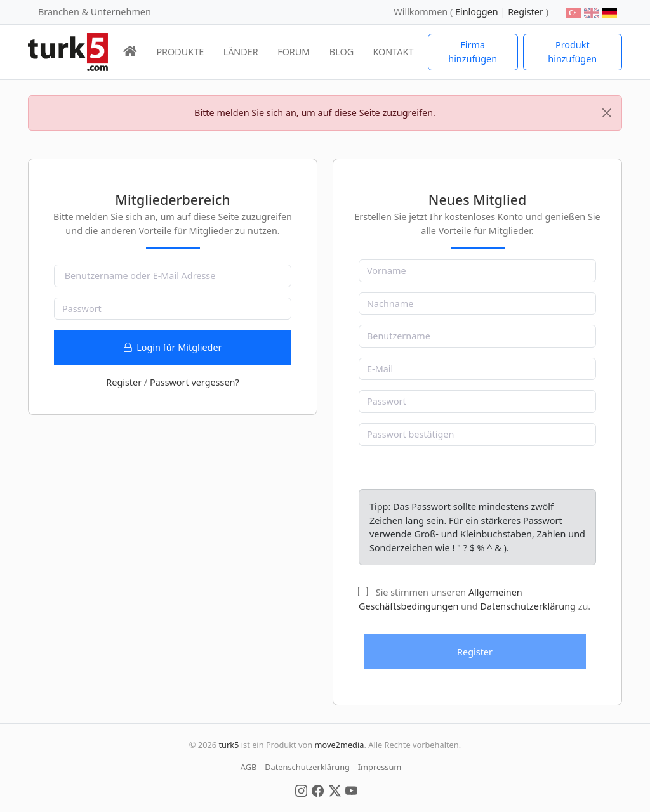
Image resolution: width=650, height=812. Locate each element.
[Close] (607, 113)
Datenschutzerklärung (527, 606)
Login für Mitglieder (173, 347)
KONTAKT (394, 52)
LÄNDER (241, 52)
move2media (339, 745)
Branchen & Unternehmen (95, 12)
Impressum (380, 767)
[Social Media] (301, 790)
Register (124, 382)
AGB (249, 767)
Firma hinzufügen (473, 52)
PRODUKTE (180, 52)
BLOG (342, 52)
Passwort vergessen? (195, 382)
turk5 (229, 745)
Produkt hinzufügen (572, 52)
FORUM (294, 52)
